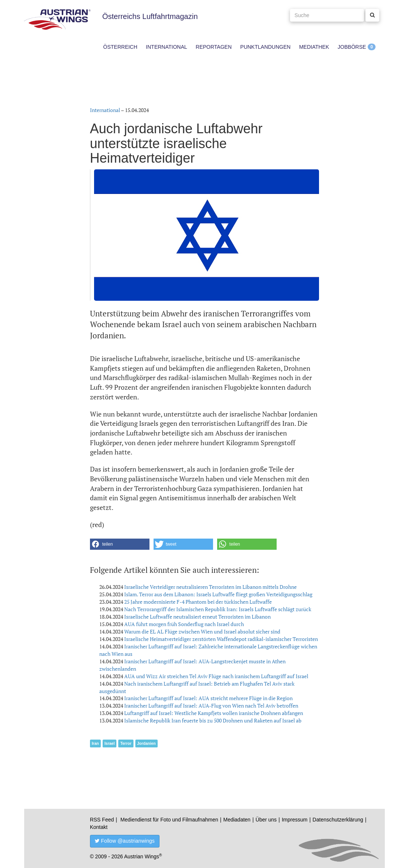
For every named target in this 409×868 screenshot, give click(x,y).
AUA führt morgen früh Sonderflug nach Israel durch (184, 624)
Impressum (295, 820)
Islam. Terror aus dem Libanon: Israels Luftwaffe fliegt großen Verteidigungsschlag (218, 594)
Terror (126, 743)
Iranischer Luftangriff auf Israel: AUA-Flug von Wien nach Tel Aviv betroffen (211, 706)
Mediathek (314, 47)
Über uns (266, 820)
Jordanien (146, 743)
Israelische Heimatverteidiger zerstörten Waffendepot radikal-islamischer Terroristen (221, 639)
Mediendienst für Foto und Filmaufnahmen (169, 820)
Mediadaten (237, 820)
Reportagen (214, 47)
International (166, 47)
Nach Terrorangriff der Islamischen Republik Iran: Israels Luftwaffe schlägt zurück (218, 609)
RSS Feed (102, 820)
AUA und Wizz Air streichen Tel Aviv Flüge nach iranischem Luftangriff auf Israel (216, 676)
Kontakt (99, 827)
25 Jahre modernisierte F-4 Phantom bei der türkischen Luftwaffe (198, 602)
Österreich (120, 47)
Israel (110, 743)
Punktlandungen (265, 47)
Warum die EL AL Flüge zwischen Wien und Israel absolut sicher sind (202, 631)
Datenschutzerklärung (338, 820)
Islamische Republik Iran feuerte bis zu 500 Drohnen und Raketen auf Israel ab (213, 720)
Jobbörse (352, 47)
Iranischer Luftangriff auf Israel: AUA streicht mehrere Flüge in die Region (208, 698)
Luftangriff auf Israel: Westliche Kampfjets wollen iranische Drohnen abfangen (214, 713)
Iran (95, 743)
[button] (120, 544)
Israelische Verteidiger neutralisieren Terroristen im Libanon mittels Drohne (210, 587)
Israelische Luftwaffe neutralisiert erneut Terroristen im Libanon (197, 617)
